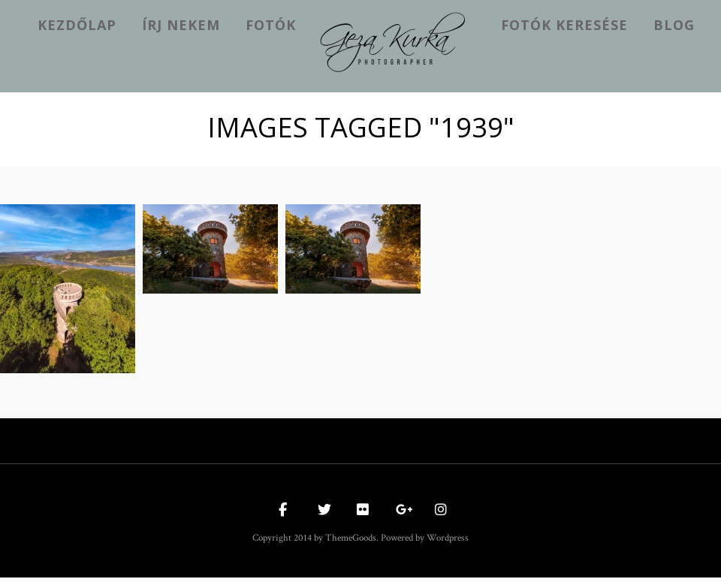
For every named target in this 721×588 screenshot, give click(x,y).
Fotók (271, 25)
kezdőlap (77, 25)
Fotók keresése (564, 25)
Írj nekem (181, 25)
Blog (674, 25)
